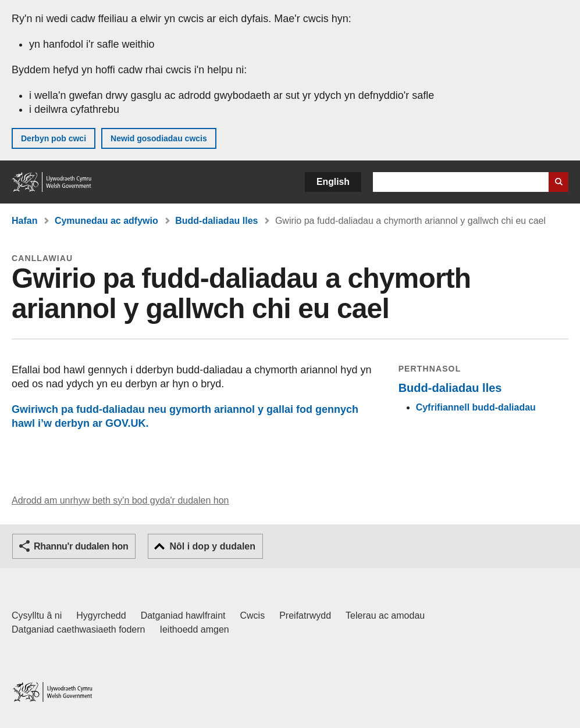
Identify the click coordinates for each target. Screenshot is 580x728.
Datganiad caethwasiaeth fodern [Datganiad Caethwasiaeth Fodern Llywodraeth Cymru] (79, 629)
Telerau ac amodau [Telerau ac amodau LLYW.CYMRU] (385, 615)
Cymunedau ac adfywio (106, 221)
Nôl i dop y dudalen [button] (212, 546)
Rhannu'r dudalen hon (81, 546)
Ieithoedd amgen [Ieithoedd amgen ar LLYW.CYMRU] (195, 629)
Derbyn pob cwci (54, 138)
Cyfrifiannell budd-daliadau (476, 407)
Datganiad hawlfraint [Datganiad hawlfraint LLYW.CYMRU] (183, 615)
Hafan (24, 221)
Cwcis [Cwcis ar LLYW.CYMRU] (253, 615)
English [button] (333, 182)
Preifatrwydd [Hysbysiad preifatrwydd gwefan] (305, 615)
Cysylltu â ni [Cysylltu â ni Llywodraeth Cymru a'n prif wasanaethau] (37, 615)
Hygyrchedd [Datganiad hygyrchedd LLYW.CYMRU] (101, 615)
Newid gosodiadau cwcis (159, 138)
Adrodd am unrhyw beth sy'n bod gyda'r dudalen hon (120, 500)
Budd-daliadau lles (216, 221)
